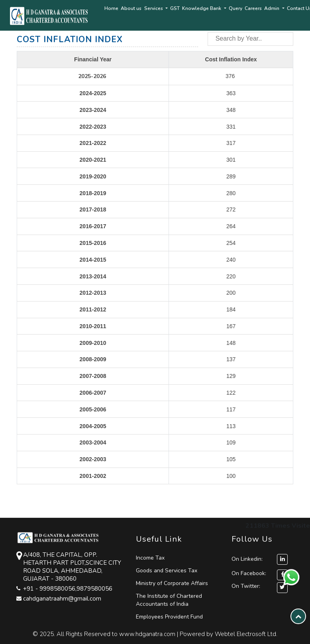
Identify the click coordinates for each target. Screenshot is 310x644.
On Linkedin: (260, 559)
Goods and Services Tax (167, 571)
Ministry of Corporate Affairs (172, 583)
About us (131, 8)
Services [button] (154, 8)
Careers (253, 8)
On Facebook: (249, 573)
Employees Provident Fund (169, 617)
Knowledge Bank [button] (202, 8)
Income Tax (150, 558)
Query (235, 8)
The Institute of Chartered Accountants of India (169, 600)
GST (175, 8)
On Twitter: (246, 586)
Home (111, 8)
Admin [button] (272, 8)
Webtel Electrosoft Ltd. (246, 634)
